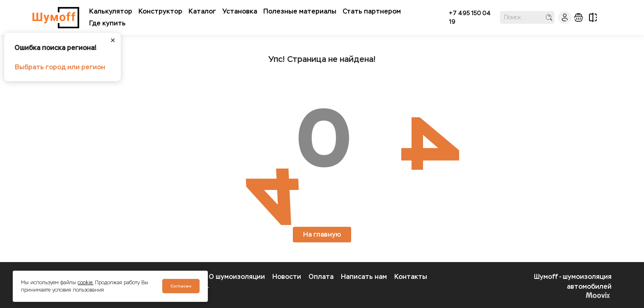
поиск (549, 17)
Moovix (598, 295)
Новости (287, 277)
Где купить (107, 23)
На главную (322, 234)
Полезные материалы (300, 11)
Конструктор (160, 11)
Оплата (321, 277)
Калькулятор (111, 11)
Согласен (181, 286)
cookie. (85, 283)
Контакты (411, 277)
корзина (578, 17)
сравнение (593, 17)
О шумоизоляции (237, 277)
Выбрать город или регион (60, 67)
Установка (240, 11)
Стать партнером (372, 11)
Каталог (202, 11)
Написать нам (364, 277)
